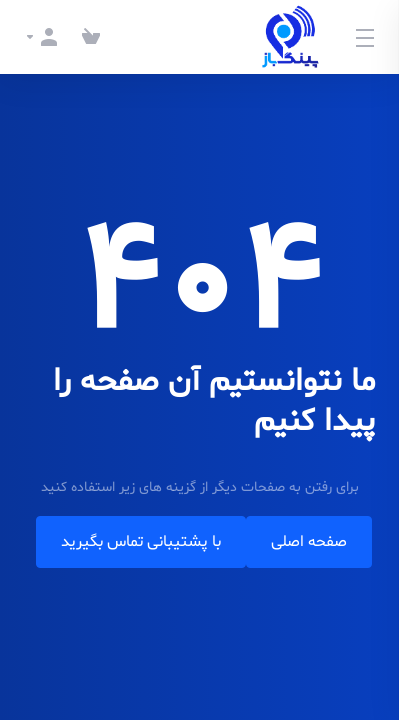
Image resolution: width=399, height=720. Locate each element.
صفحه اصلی (309, 542)
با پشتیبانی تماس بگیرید (141, 542)
